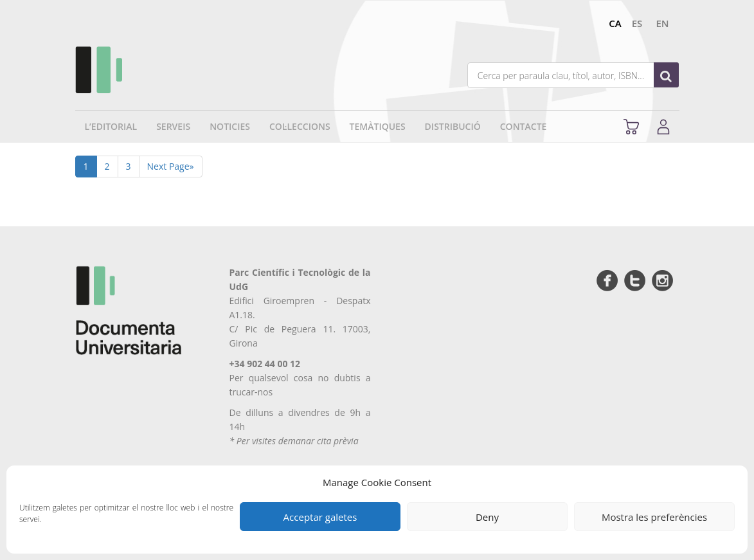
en (662, 23)
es (637, 23)
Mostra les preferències (654, 517)
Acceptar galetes (320, 517)
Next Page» (171, 166)
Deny (487, 517)
